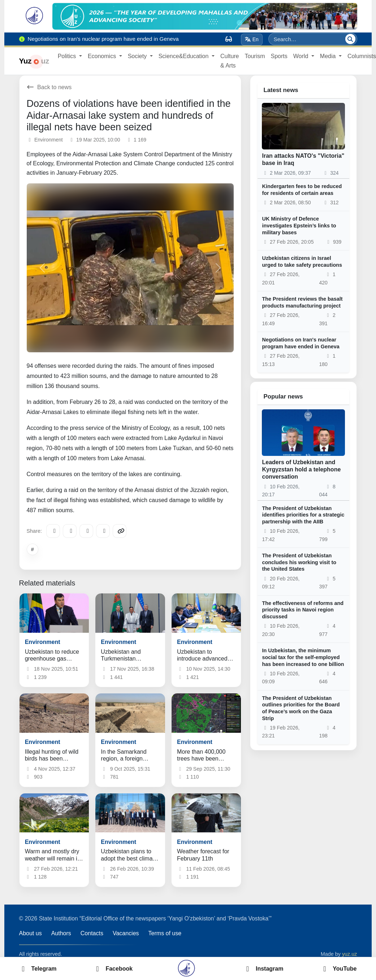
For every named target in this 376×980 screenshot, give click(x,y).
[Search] (350, 39)
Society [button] (138, 56)
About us (31, 933)
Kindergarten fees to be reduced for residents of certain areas (302, 190)
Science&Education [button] (184, 56)
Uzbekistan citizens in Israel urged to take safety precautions (302, 262)
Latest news (281, 90)
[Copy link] (120, 531)
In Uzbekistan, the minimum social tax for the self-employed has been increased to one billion (303, 657)
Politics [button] (68, 56)
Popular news (283, 397)
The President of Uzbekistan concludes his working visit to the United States (299, 562)
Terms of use (165, 933)
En (252, 39)
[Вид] (229, 39)
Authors (61, 933)
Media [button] (329, 56)
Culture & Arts (230, 61)
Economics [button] (103, 56)
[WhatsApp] (103, 531)
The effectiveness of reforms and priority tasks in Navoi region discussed (303, 610)
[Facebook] (70, 531)
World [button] (302, 56)
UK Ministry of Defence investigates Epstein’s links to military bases (299, 225)
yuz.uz (350, 954)
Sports (279, 56)
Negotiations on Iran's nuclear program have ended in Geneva (301, 343)
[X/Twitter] (86, 531)
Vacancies (126, 933)
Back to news (49, 87)
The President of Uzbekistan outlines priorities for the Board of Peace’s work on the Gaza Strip (301, 708)
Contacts (92, 933)
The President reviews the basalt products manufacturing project (302, 302)
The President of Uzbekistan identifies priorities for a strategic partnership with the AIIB (303, 515)
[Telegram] (53, 531)
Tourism (255, 56)
